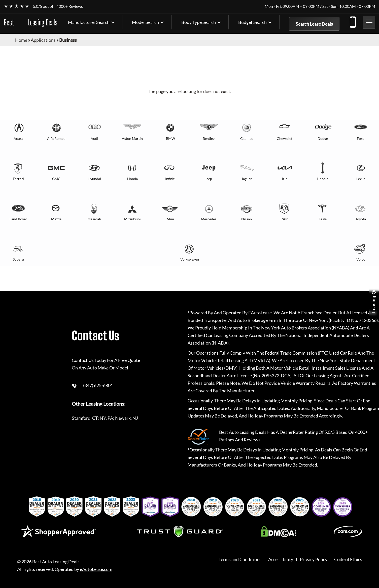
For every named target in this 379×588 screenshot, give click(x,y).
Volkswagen (190, 259)
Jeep (209, 179)
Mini (170, 219)
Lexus (361, 179)
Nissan (247, 219)
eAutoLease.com (96, 569)
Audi (94, 138)
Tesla (323, 219)
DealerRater (292, 432)
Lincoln (323, 179)
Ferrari (18, 179)
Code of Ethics (348, 559)
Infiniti (170, 179)
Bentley (209, 138)
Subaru (18, 259)
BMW (170, 138)
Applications (43, 40)
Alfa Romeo (56, 138)
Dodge (323, 138)
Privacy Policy (314, 559)
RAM (285, 219)
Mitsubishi (132, 219)
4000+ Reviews (70, 6)
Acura (18, 138)
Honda (132, 179)
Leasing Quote (374, 297)
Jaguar (247, 179)
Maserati (94, 219)
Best (31, 22)
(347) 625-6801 (353, 21)
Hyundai (94, 179)
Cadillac (247, 138)
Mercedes (209, 219)
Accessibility (281, 559)
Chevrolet (285, 138)
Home (21, 40)
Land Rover (18, 219)
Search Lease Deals (314, 24)
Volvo (361, 259)
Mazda (56, 219)
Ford (361, 138)
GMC (56, 179)
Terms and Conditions (240, 559)
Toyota (361, 219)
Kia (285, 179)
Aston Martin (132, 138)
